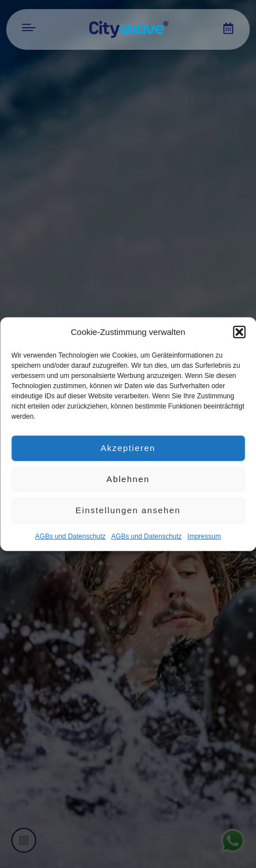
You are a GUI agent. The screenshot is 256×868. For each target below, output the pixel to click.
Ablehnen (128, 479)
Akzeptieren (128, 448)
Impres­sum (204, 536)
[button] (239, 332)
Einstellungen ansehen (128, 510)
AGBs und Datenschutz (70, 536)
